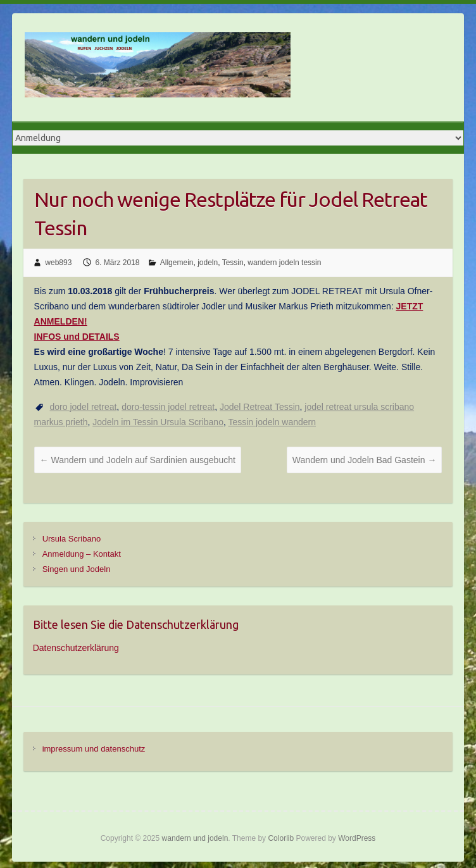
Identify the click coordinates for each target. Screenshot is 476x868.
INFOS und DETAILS (77, 337)
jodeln (208, 263)
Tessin (233, 263)
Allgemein (177, 263)
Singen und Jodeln (77, 569)
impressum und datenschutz (94, 749)
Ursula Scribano (72, 539)
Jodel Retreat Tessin (260, 407)
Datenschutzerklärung (76, 648)
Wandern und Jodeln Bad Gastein (365, 460)
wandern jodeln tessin (284, 263)
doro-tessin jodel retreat (168, 407)
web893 (58, 263)
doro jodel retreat (84, 407)
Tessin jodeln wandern (272, 422)
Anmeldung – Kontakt (82, 554)
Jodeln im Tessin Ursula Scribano (158, 422)
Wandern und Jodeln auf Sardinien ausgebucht (138, 460)
